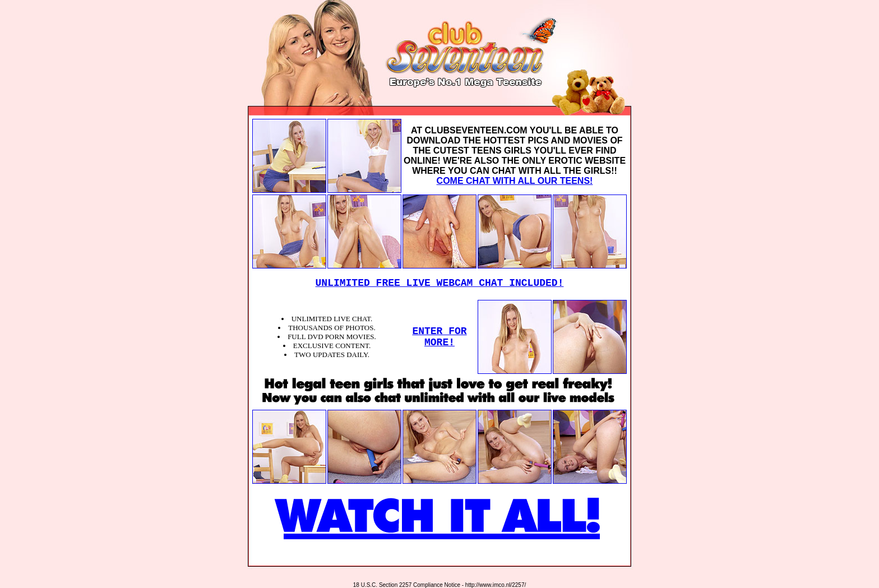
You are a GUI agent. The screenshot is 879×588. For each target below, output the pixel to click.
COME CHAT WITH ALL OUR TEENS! (515, 181)
